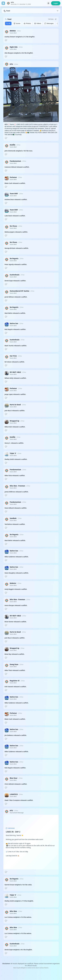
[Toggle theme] (48, 3)
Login (56, 3)
